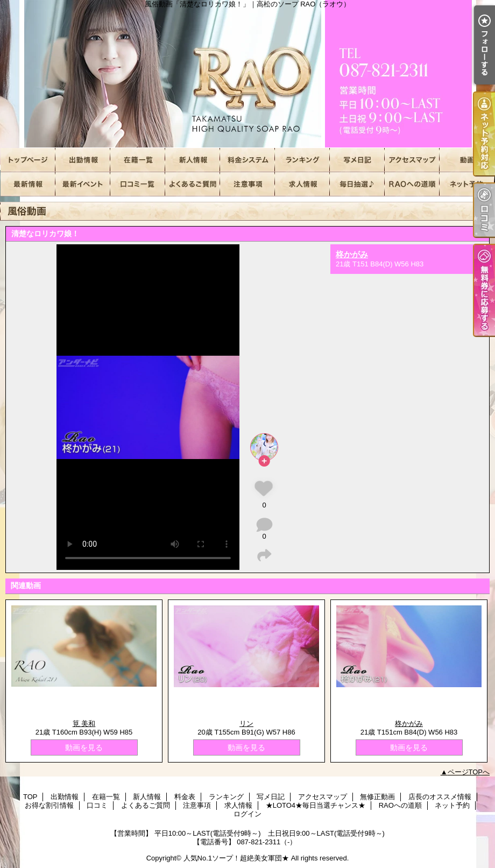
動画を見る (84, 747)
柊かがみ (352, 254)
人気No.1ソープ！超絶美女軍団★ (236, 858)
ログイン (247, 814)
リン (246, 724)
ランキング (302, 160)
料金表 (247, 160)
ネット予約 (467, 184)
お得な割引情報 (83, 184)
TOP (28, 160)
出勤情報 (83, 160)
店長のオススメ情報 (28, 184)
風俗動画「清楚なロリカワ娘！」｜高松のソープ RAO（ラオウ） (247, 74)
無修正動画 (467, 160)
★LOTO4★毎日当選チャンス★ (357, 184)
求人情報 (302, 184)
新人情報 (193, 160)
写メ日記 (357, 160)
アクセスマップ (412, 160)
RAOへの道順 (412, 184)
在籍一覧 (138, 160)
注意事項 (247, 184)
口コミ (138, 184)
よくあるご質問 (193, 184)
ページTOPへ (469, 772)
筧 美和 (84, 724)
